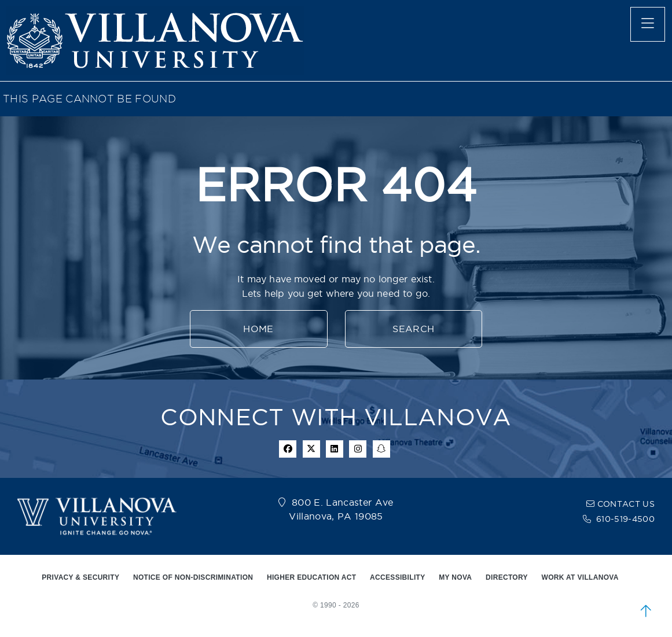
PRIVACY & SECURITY (80, 577)
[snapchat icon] (381, 449)
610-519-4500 (625, 519)
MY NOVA (455, 577)
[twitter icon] (311, 449)
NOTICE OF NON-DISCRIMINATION (193, 577)
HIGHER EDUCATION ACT (311, 577)
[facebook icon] (288, 449)
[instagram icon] (358, 449)
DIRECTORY (507, 577)
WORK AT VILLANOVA (580, 577)
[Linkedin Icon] (335, 449)
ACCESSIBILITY (398, 577)
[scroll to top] (646, 611)
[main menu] (648, 24)
